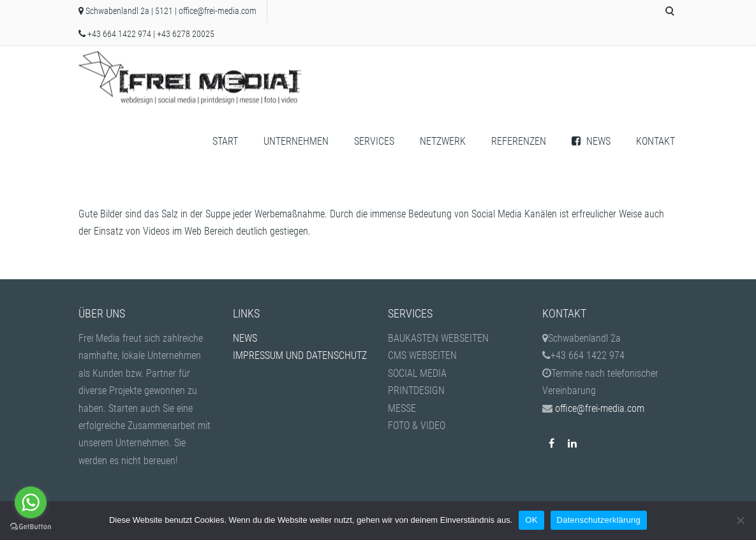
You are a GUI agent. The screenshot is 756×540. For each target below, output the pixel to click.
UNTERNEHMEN (296, 141)
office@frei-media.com (218, 11)
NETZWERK (443, 141)
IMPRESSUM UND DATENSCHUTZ (300, 355)
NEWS (591, 141)
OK (531, 520)
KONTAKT (656, 141)
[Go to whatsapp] (31, 502)
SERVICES (374, 141)
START (225, 141)
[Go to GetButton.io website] (31, 527)
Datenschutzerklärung (599, 520)
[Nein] (740, 520)
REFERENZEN (519, 141)
